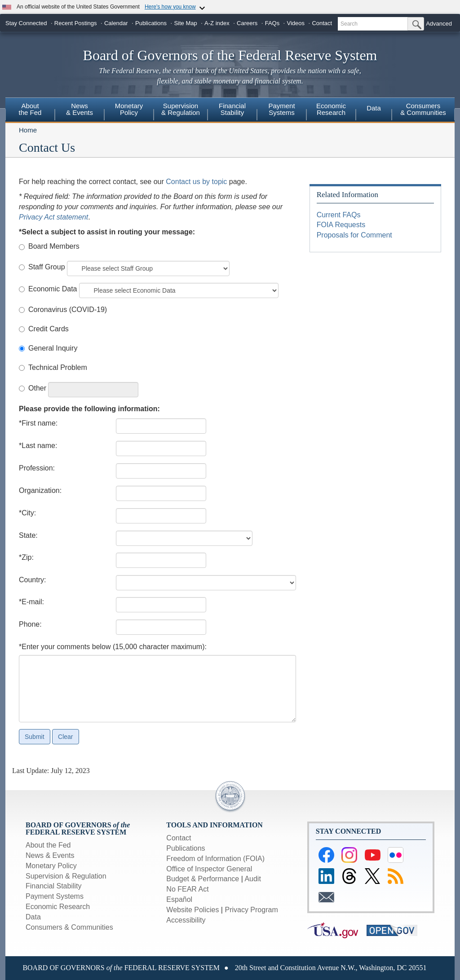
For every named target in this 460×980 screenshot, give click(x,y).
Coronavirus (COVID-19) (68, 310)
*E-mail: (31, 602)
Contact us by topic (196, 182)
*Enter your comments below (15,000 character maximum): (113, 647)
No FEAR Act (187, 889)
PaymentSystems (281, 109)
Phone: (30, 624)
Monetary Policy (51, 866)
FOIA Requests (341, 225)
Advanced (439, 24)
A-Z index (217, 23)
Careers (247, 23)
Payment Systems (55, 896)
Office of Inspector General (209, 869)
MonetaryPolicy (129, 109)
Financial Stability (54, 886)
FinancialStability (232, 109)
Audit (252, 879)
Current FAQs (339, 215)
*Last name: (38, 446)
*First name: (38, 423)
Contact (322, 23)
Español (179, 899)
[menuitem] (30, 110)
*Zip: (26, 557)
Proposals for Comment (354, 235)
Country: (32, 580)
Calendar (116, 23)
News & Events (50, 855)
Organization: (40, 490)
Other (37, 388)
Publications (151, 23)
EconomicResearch (331, 109)
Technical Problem (58, 367)
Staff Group (47, 267)
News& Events (80, 109)
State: (28, 535)
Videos (296, 23)
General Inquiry (53, 348)
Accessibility (186, 920)
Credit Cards (49, 329)
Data (374, 108)
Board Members (54, 246)
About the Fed (48, 845)
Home (28, 130)
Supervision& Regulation (181, 109)
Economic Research (58, 907)
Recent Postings (76, 23)
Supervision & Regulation (66, 876)
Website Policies (192, 910)
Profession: (37, 468)
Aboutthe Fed (30, 109)
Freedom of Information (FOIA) (215, 859)
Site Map (185, 23)
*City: (27, 513)
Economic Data (53, 289)
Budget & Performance (203, 879)
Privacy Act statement (53, 217)
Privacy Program (251, 910)
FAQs (272, 23)
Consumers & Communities (423, 109)
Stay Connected (26, 23)
